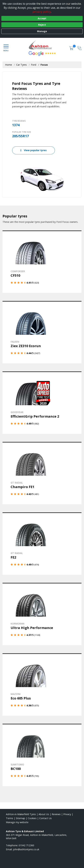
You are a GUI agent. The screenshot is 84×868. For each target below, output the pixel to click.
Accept (42, 18)
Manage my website (17, 822)
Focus (44, 65)
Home (9, 65)
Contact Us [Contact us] (45, 818)
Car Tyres (21, 65)
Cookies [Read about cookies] (32, 818)
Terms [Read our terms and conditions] (10, 818)
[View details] (42, 262)
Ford (34, 65)
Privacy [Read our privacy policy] (67, 814)
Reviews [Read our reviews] (56, 814)
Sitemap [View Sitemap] (20, 818)
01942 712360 (26, 845)
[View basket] (72, 48)
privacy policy (42, 12)
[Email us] (26, 849)
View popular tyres (33, 150)
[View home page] (42, 45)
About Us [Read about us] (44, 814)
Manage (42, 31)
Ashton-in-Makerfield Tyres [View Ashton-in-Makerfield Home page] (21, 814)
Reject (42, 25)
